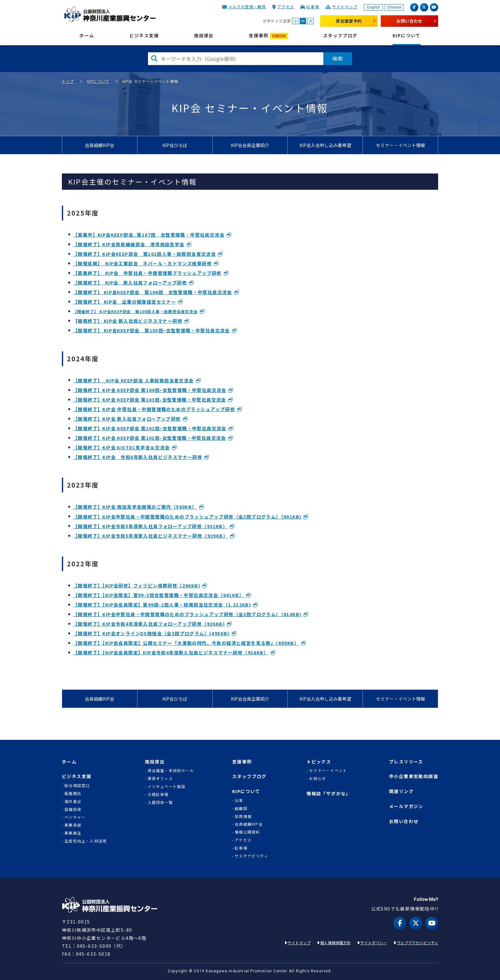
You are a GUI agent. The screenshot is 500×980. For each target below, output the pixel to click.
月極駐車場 (158, 794)
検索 (338, 58)
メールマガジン (406, 806)
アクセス (286, 7)
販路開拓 (73, 793)
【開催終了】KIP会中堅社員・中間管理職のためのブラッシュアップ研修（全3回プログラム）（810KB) (187, 614)
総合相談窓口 (77, 785)
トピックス (319, 762)
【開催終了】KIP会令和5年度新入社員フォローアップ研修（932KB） (150, 526)
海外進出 (73, 801)
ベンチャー (75, 817)
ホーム (87, 36)
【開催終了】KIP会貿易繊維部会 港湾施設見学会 (129, 244)
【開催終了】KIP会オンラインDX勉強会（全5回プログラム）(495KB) (151, 633)
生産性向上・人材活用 (85, 841)
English (374, 7)
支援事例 (268, 36)
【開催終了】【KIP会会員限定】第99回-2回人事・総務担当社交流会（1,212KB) (162, 605)
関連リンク (401, 791)
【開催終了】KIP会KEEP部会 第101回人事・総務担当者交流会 (144, 254)
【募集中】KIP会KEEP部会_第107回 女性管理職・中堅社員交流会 (149, 235)
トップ (68, 81)
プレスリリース (406, 762)
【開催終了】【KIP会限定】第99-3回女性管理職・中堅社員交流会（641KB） (158, 595)
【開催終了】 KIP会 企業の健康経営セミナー (125, 302)
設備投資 (73, 809)
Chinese (394, 7)
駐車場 (313, 7)
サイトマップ (345, 7)
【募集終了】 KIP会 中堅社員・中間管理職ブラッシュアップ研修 (147, 273)
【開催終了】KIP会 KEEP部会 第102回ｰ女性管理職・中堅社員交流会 (150, 428)
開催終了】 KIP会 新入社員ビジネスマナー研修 (130, 321)
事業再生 (73, 833)
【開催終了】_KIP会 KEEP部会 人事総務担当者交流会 (133, 380)
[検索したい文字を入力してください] (236, 59)
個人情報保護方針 (335, 943)
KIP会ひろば (175, 145)
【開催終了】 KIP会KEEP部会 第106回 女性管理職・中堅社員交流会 (153, 292)
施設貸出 (204, 36)
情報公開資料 (247, 832)
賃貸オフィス (160, 778)
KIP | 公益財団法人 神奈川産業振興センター (110, 14)
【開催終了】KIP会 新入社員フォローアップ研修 (127, 419)
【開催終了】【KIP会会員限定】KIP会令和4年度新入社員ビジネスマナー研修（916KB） (171, 652)
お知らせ (317, 778)
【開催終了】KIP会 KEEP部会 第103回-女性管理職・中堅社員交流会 (150, 400)
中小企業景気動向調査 (414, 776)
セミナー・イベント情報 (401, 145)
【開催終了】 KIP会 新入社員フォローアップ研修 (130, 283)
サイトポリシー (374, 943)
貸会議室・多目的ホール (171, 770)
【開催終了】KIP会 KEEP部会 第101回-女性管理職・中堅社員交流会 (150, 438)
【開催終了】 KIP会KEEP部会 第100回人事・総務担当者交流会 (135, 311)
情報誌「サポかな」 (329, 794)
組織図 (241, 808)
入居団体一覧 (160, 802)
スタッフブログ (340, 36)
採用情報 (243, 816)
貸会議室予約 (349, 21)
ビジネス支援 (144, 36)
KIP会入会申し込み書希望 (325, 145)
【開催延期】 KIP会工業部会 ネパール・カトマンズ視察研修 (142, 263)
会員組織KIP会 (99, 145)
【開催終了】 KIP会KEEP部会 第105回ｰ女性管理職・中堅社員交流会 (151, 330)
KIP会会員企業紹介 (250, 145)
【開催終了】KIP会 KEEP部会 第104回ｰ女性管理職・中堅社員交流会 (150, 390)
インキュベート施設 (167, 786)
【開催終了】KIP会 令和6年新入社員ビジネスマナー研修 (138, 457)
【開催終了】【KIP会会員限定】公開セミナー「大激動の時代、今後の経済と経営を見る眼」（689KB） (186, 643)
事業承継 (73, 825)
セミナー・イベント (328, 770)
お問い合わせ (409, 21)
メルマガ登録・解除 (247, 7)
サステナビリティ (251, 856)
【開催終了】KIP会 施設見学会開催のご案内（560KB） (135, 507)
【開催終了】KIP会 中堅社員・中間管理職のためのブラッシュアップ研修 (154, 409)
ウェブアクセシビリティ (417, 943)
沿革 (239, 800)
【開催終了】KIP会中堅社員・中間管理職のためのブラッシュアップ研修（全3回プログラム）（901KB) (187, 517)
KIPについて (407, 36)
